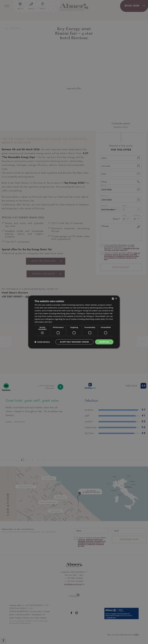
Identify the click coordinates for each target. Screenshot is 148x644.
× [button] (116, 298)
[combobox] (113, 299)
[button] (42, 342)
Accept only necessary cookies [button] (74, 342)
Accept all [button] (104, 342)
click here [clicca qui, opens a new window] (48, 322)
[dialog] (74, 322)
